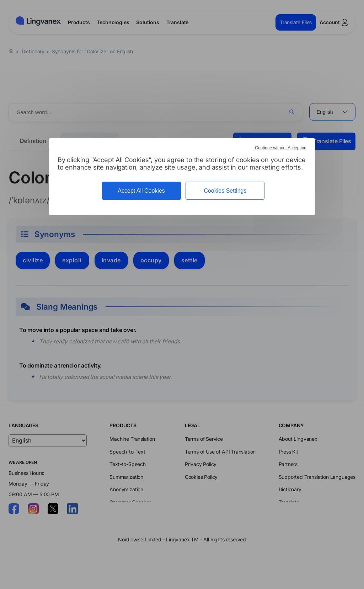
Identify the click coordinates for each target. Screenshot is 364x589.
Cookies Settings (225, 191)
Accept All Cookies (141, 191)
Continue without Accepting (281, 148)
